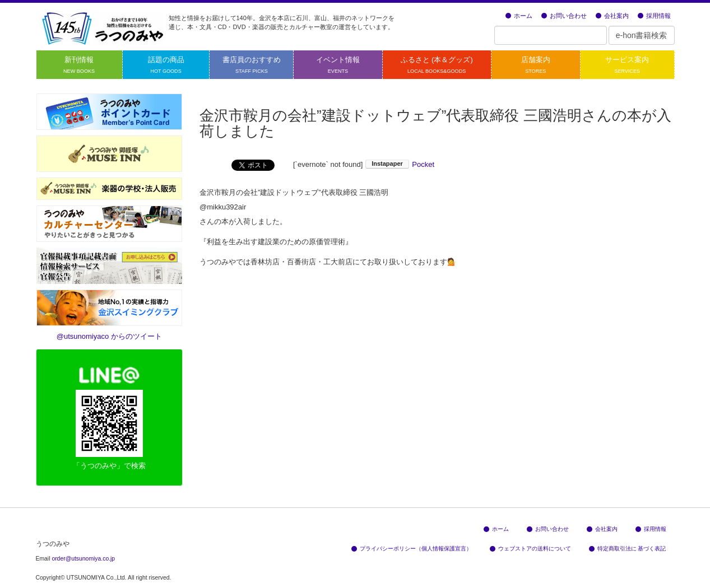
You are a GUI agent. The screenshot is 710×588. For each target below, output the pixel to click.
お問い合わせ (564, 16)
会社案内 (612, 16)
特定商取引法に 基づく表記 (628, 549)
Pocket (423, 164)
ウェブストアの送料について (530, 549)
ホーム (519, 16)
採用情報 (654, 16)
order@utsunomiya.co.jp (83, 559)
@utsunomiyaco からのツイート (109, 336)
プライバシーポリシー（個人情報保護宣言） (412, 549)
